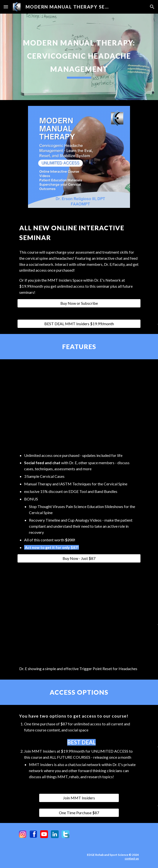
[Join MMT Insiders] (79, 798)
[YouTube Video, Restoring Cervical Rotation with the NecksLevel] (79, 407)
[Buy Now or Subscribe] (79, 303)
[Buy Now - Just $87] (79, 558)
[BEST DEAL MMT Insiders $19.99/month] (79, 324)
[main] (79, 57)
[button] (6, 7)
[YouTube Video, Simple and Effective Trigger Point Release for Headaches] (79, 613)
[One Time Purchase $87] (79, 813)
